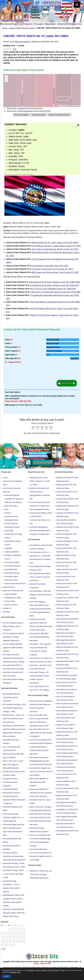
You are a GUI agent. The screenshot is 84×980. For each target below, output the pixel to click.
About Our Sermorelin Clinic (13, 591)
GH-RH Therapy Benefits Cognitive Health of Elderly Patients (13, 647)
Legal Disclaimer (11, 594)
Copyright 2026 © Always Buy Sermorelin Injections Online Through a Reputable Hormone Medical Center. (41, 962)
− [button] (6, 80)
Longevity (8, 548)
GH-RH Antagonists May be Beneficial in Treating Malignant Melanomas (13, 637)
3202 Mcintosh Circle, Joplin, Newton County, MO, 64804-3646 (54, 282)
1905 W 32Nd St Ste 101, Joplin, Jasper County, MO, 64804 (55, 243)
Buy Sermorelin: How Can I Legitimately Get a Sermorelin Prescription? (41, 733)
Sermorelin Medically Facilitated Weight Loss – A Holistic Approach (13, 817)
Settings (13, 972)
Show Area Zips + (39, 115)
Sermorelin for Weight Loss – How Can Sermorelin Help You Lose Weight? (41, 771)
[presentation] (20, 372)
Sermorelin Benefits (10, 789)
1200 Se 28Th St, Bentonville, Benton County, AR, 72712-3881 (55, 292)
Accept (6, 976)
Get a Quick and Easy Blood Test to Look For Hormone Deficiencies (40, 577)
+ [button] (6, 77)
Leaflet (61, 106)
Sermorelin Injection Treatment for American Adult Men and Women (14, 499)
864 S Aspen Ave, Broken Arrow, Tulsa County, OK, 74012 (55, 272)
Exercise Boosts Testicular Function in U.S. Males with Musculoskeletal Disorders (40, 506)
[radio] (33, 428)
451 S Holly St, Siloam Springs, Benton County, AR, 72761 (55, 249)
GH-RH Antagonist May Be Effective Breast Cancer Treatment (13, 626)
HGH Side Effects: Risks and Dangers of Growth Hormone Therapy (41, 594)
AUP (63, 970)
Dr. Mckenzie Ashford (21, 42)
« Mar (3, 949)
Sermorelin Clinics (11, 506)
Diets (7, 509)
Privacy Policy (10, 601)
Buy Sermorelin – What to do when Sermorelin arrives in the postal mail (14, 719)
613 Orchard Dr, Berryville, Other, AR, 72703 (50, 266)
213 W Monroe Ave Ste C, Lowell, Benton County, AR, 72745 (56, 246)
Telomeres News (11, 580)
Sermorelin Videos (11, 576)
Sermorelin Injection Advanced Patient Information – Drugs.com (14, 800)
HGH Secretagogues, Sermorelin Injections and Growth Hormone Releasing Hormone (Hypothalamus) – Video (40, 609)
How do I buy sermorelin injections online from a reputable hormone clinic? (39, 722)
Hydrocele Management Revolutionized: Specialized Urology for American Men (40, 530)
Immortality (9, 530)
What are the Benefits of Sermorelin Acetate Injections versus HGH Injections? (41, 793)
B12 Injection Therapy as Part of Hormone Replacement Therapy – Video (14, 708)
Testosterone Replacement (15, 583)
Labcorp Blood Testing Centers (22, 28)
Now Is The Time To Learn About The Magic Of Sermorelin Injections (13, 764)
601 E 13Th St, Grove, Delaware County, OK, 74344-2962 (53, 289)
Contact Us (7, 608)
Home (5, 28)
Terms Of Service (11, 605)
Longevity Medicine (12, 552)
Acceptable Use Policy (13, 598)
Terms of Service (41, 970)
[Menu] (77, 5)
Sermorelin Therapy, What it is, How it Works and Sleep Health (13, 874)
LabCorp (22, 108)
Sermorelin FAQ (9, 587)
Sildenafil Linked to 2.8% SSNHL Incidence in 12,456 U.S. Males (40, 481)
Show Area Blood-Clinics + (59, 115)
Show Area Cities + (22, 115)
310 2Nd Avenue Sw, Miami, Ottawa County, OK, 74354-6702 (55, 285)
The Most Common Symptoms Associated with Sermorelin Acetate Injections (14, 856)
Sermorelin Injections (12, 566)
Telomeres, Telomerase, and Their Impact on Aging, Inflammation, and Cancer (41, 874)
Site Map (6, 612)
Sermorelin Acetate (12, 562)
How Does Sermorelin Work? (40, 740)
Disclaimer (31, 970)
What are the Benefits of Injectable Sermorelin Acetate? (39, 782)
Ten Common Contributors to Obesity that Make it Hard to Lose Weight (41, 856)
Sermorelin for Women (11, 793)
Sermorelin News (11, 569)
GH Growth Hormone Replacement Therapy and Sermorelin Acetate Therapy (14, 658)
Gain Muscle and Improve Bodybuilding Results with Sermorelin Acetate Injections (41, 761)
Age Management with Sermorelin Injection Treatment (11, 697)
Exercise (8, 513)
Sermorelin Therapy (12, 573)
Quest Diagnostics (26, 111)
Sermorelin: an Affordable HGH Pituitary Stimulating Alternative (39, 637)
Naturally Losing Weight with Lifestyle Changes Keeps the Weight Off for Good (14, 913)
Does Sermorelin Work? (38, 715)
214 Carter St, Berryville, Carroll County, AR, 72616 (53, 269)
